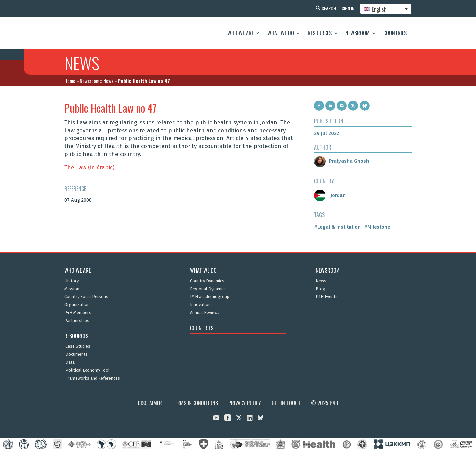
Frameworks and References (93, 378)
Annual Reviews (205, 313)
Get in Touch (286, 403)
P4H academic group (210, 297)
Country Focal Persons (86, 297)
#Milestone (377, 227)
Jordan (330, 195)
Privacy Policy (245, 403)
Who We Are (240, 33)
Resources (320, 33)
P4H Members (78, 313)
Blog (320, 289)
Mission (72, 289)
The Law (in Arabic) (89, 168)
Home (70, 81)
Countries (395, 33)
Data (70, 362)
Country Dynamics (207, 281)
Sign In (347, 8)
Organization (77, 305)
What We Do (281, 33)
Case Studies (78, 346)
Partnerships (77, 321)
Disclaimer (150, 403)
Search (327, 8)
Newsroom (357, 33)
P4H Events (327, 297)
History (72, 281)
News (108, 81)
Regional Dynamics (208, 289)
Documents (77, 354)
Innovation (200, 305)
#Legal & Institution (337, 227)
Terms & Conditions (195, 403)
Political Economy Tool (88, 370)
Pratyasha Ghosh (341, 161)
